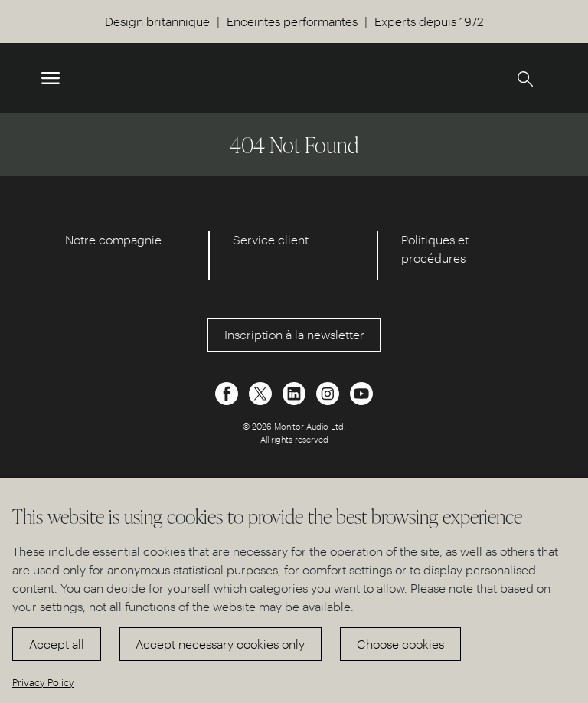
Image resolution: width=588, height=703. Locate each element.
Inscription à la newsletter (294, 334)
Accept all (57, 644)
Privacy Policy (43, 682)
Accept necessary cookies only (220, 644)
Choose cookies (400, 644)
